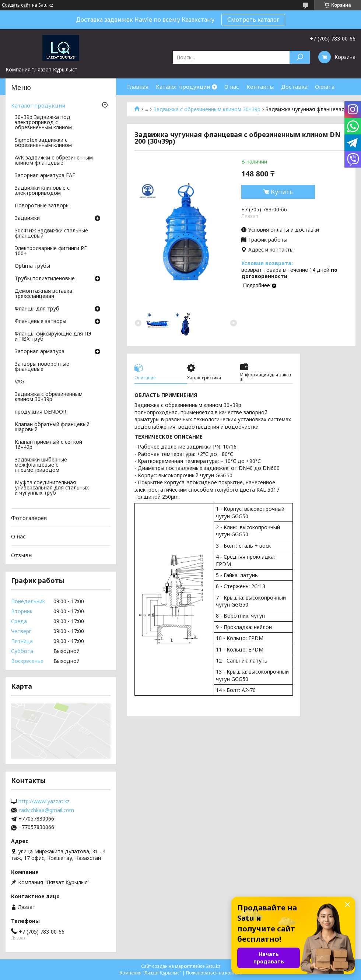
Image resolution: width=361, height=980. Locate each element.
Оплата (325, 87)
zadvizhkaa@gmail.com (46, 810)
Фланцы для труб (37, 309)
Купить (282, 192)
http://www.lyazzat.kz (44, 801)
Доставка (294, 87)
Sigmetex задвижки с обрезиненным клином (43, 143)
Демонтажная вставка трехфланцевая (43, 294)
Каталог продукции (183, 87)
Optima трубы (32, 266)
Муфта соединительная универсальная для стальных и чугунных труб (52, 488)
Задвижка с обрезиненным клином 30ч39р (207, 109)
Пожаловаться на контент (214, 973)
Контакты (260, 87)
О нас (232, 87)
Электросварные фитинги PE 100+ (51, 251)
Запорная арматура (40, 352)
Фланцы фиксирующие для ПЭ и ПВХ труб (53, 337)
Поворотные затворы (42, 206)
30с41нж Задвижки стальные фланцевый (51, 233)
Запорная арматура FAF (45, 176)
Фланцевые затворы (41, 322)
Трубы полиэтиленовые (45, 279)
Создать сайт (16, 5)
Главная (138, 87)
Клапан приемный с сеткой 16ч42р (48, 445)
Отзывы (22, 555)
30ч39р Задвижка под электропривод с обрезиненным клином (43, 123)
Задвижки (27, 218)
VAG (20, 382)
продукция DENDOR (41, 412)
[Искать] (300, 57)
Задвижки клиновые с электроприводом (42, 191)
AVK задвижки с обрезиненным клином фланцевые (54, 161)
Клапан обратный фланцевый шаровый (52, 427)
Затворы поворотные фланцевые (42, 367)
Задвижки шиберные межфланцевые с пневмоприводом (41, 465)
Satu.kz (213, 966)
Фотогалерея (29, 518)
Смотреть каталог (253, 20)
